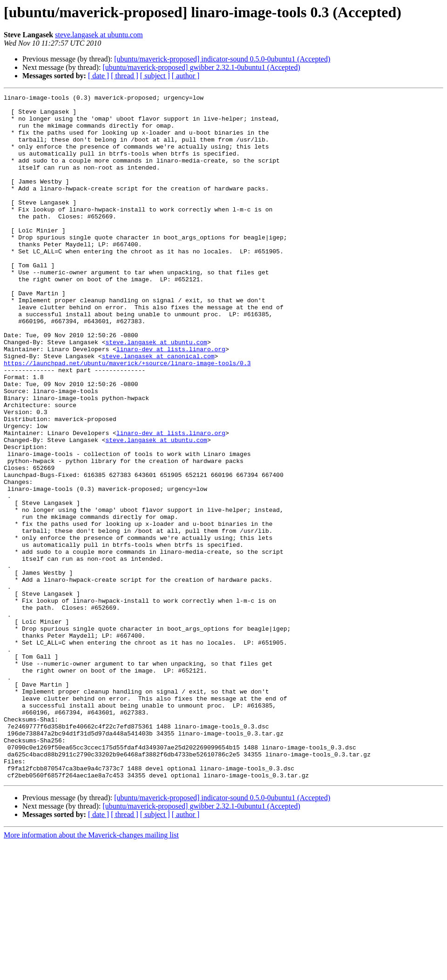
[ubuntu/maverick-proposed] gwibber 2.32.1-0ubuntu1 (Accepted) (201, 67)
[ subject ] (155, 76)
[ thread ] (125, 76)
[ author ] (186, 76)
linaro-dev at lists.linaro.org (171, 401)
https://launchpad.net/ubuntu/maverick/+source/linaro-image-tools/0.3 (127, 417)
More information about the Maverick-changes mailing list (91, 972)
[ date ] (98, 76)
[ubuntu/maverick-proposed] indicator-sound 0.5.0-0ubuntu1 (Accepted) (222, 59)
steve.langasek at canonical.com (158, 409)
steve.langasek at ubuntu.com (99, 35)
